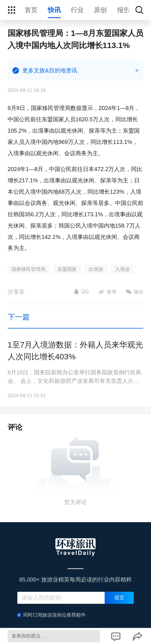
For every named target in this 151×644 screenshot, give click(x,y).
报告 (124, 10)
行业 (77, 10)
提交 (119, 597)
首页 (31, 10)
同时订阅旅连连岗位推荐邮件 (51, 615)
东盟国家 (67, 269)
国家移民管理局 (28, 269)
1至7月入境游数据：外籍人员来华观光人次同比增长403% (75, 351)
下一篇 (19, 317)
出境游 (96, 269)
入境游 (122, 269)
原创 (100, 10)
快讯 (54, 10)
